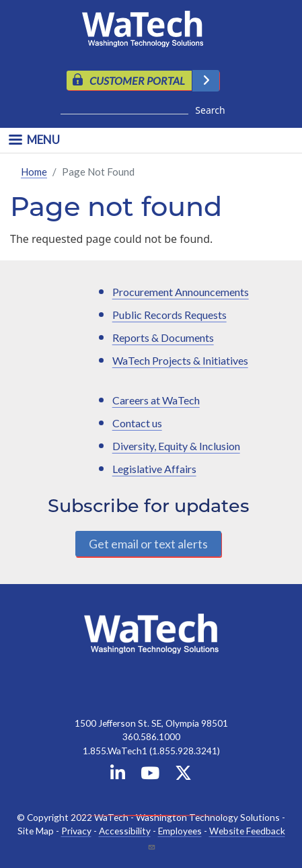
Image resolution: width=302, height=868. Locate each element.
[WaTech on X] (183, 775)
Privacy (76, 831)
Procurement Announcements (181, 292)
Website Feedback (247, 831)
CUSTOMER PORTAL (137, 80)
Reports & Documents (163, 337)
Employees (180, 831)
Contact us (137, 423)
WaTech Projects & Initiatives (180, 360)
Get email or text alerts (148, 544)
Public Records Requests (169, 315)
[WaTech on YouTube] (150, 775)
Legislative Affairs (154, 469)
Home (34, 172)
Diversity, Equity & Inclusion (176, 446)
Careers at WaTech (156, 400)
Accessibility (125, 831)
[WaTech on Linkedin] (118, 775)
